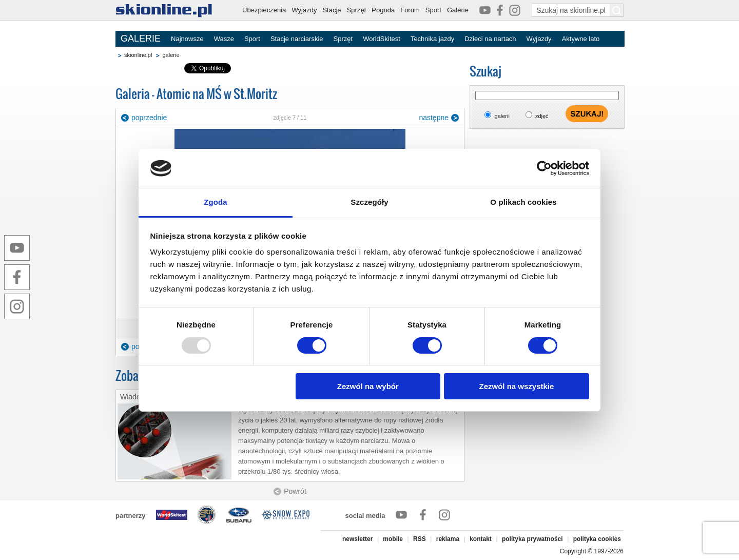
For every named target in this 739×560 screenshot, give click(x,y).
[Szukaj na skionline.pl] (617, 10)
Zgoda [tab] (216, 202)
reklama (448, 539)
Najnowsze (187, 39)
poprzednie (149, 118)
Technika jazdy (432, 39)
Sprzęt (357, 10)
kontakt (481, 539)
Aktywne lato (581, 39)
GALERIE (141, 38)
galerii (502, 116)
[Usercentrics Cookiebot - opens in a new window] (544, 168)
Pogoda (383, 10)
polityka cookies (597, 539)
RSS (420, 539)
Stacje (332, 10)
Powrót (295, 491)
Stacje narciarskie (297, 39)
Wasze (224, 39)
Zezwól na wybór (368, 386)
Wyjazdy (304, 10)
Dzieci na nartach (490, 39)
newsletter (357, 539)
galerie (171, 55)
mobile (393, 539)
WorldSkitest (382, 39)
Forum (410, 10)
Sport (433, 10)
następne (434, 118)
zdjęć (542, 116)
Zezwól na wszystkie (516, 386)
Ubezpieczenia (264, 10)
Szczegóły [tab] (369, 202)
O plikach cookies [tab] (523, 202)
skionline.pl (138, 55)
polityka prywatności (532, 539)
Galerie (458, 10)
